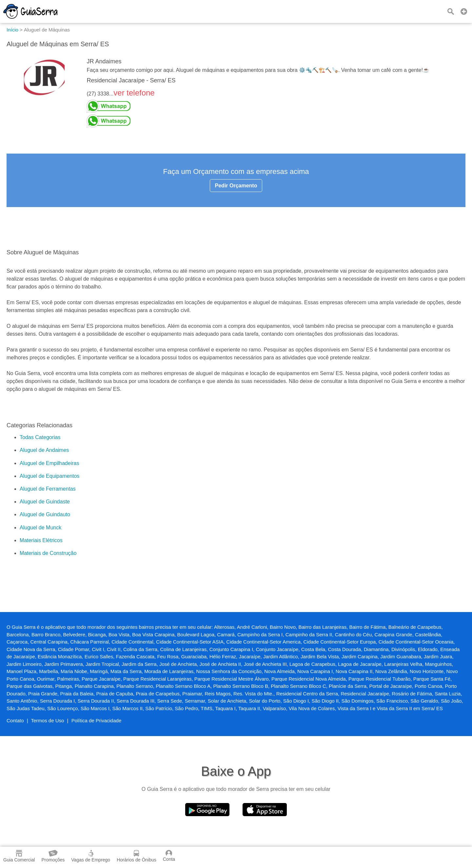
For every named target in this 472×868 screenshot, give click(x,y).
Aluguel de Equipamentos (49, 476)
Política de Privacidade (97, 720)
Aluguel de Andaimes (44, 450)
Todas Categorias (40, 437)
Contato (15, 720)
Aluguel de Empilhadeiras (49, 463)
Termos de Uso (48, 720)
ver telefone (134, 93)
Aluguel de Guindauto (45, 514)
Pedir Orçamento (236, 186)
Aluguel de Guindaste (45, 502)
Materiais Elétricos (41, 540)
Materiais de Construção (48, 553)
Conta (169, 856)
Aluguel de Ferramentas (48, 489)
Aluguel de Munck (40, 528)
